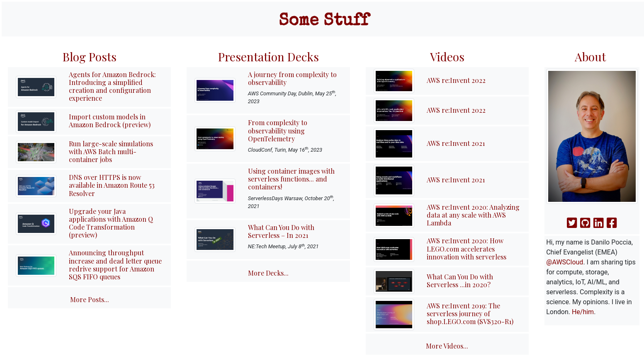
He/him (583, 312)
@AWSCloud (565, 262)
